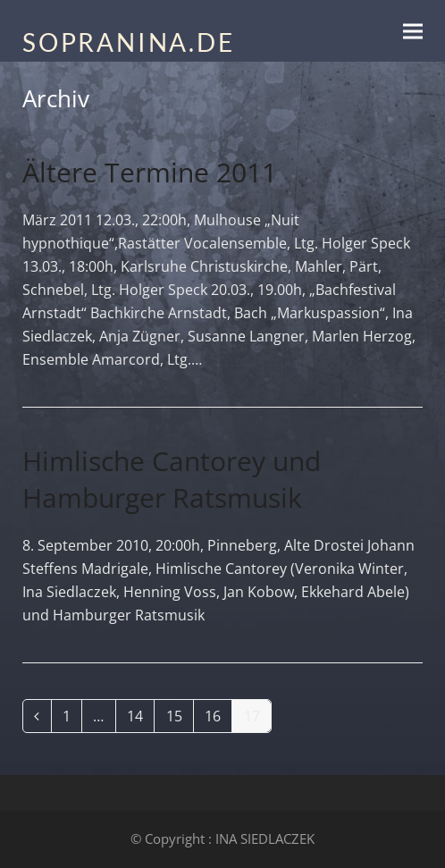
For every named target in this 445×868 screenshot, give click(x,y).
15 (180, 719)
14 (140, 719)
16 (218, 719)
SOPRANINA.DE (129, 42)
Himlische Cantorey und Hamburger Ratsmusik (172, 479)
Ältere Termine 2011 (150, 172)
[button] (413, 31)
